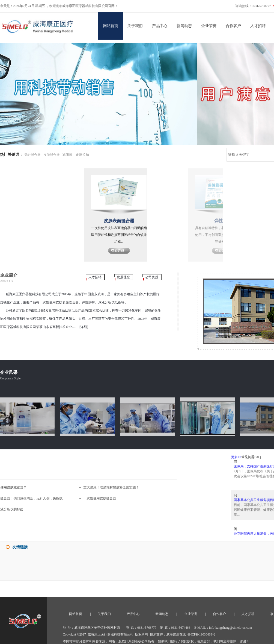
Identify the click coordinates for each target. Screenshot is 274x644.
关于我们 (135, 25)
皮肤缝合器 (52, 155)
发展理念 (123, 277)
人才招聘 (259, 25)
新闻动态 (185, 25)
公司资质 (152, 277)
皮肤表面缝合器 (126, 221)
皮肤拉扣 (82, 155)
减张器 (67, 155)
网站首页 (110, 25)
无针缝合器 (32, 155)
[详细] (83, 327)
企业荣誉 (209, 25)
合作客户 (234, 25)
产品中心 (160, 25)
